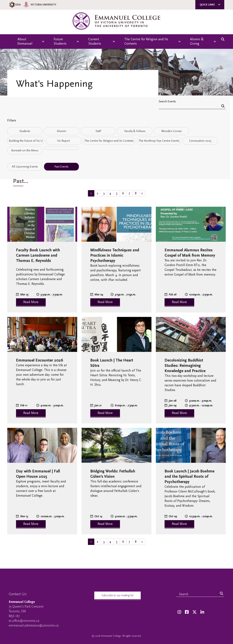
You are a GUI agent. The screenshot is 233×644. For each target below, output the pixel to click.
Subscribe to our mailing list (118, 595)
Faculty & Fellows (135, 131)
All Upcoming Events (25, 167)
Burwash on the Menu (25, 150)
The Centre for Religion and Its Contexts (109, 141)
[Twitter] (195, 612)
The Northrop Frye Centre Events (159, 141)
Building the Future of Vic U (26, 141)
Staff (98, 131)
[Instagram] (179, 612)
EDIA (15, 5)
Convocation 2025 (200, 141)
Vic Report (64, 141)
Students (25, 131)
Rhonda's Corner (172, 131)
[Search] (223, 106)
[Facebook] (187, 612)
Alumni (62, 131)
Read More (31, 302)
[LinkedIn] (202, 612)
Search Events (167, 101)
